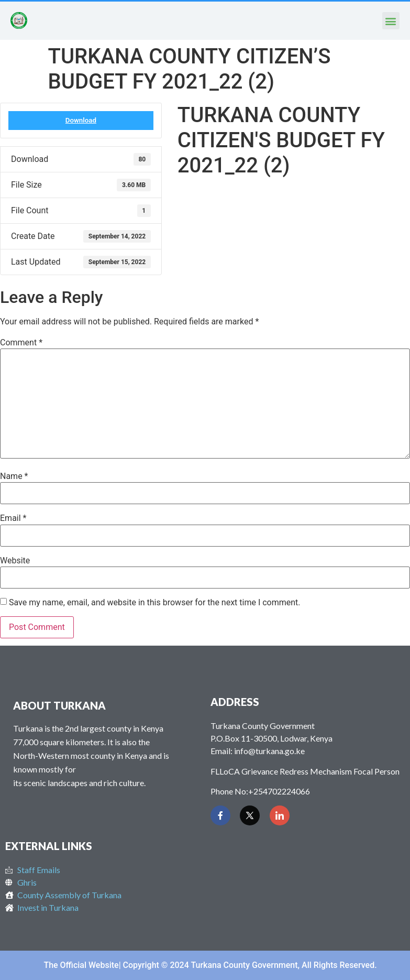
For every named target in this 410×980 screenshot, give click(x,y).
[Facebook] (220, 815)
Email (13, 518)
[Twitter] (250, 815)
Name (14, 476)
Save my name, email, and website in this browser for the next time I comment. (155, 603)
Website (15, 561)
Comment (21, 343)
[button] (391, 21)
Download (81, 120)
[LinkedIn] (280, 815)
